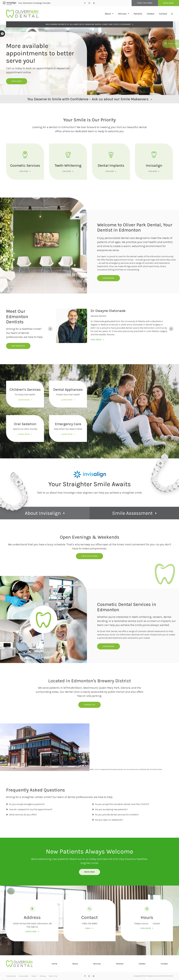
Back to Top (53, 976)
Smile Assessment (132, 513)
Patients (138, 14)
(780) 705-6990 (90, 924)
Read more (96, 340)
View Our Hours (89, 556)
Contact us (90, 705)
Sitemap (43, 976)
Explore (24, 171)
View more (146, 928)
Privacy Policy (11, 976)
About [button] (108, 14)
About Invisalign (43, 513)
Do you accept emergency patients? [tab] (27, 804)
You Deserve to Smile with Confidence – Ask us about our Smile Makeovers (88, 99)
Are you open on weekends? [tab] (109, 820)
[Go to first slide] (171, 329)
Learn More (109, 278)
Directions (31, 932)
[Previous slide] (50, 329)
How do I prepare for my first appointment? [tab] (31, 809)
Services (97, 964)
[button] (170, 44)
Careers (151, 14)
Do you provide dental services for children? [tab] (117, 815)
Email (88, 928)
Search (34, 976)
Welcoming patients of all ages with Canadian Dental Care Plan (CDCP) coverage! (88, 24)
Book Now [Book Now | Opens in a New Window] (168, 3)
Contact (163, 14)
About (75, 964)
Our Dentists (18, 346)
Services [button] (122, 14)
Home (54, 964)
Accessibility (24, 976)
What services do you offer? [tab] (23, 815)
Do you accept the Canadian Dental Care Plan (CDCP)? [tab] (122, 804)
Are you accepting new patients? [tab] (111, 809)
